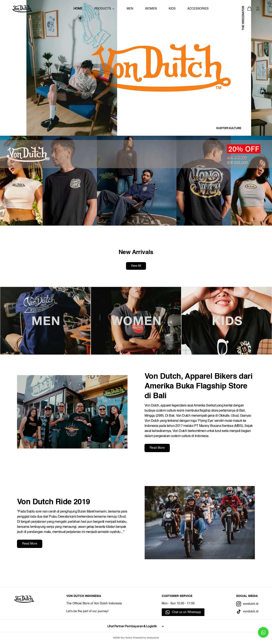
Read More (157, 448)
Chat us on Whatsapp (186, 612)
